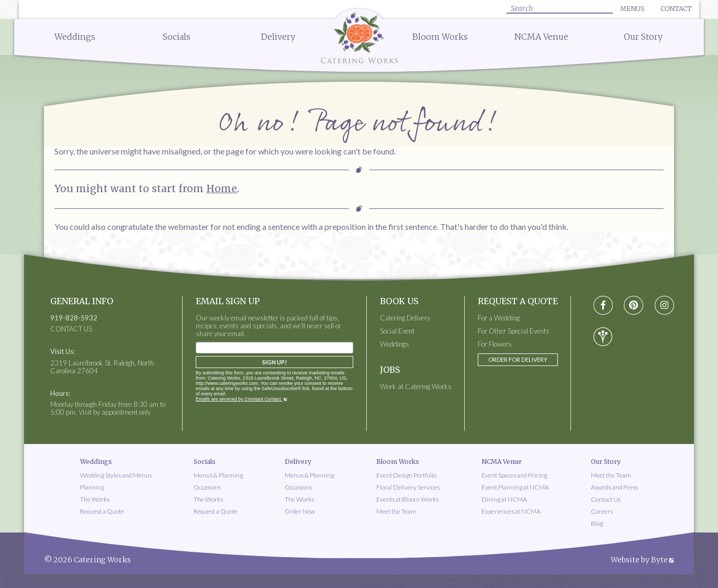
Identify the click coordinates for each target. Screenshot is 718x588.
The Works (95, 499)
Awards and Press (614, 487)
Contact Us (606, 499)
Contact (676, 9)
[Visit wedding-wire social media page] (603, 337)
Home (222, 188)
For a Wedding (499, 318)
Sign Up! (274, 362)
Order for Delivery (518, 359)
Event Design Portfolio (406, 475)
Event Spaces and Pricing (514, 475)
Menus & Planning (218, 475)
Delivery (278, 37)
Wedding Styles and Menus (116, 475)
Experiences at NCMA (511, 511)
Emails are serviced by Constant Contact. (239, 399)
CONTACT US (71, 329)
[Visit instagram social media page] (664, 306)
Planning (92, 487)
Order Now (300, 511)
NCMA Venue (541, 37)
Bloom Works (440, 37)
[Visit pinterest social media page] (633, 306)
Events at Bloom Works (407, 499)
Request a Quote (102, 511)
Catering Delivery (405, 318)
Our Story (643, 37)
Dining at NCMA (504, 499)
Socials (177, 37)
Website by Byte (639, 560)
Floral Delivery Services (408, 487)
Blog (597, 523)
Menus (632, 9)
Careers (602, 511)
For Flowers (495, 344)
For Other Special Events (514, 331)
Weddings (75, 37)
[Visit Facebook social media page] (603, 306)
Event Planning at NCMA (515, 487)
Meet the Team (396, 511)
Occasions (207, 487)
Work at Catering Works (416, 387)
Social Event (397, 331)
